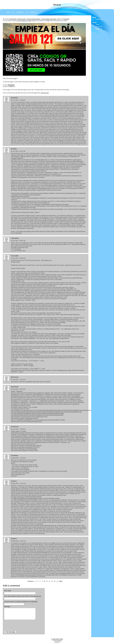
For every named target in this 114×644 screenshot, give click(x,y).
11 (49, 581)
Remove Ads (45, 93)
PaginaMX (66, 19)
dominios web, (22, 19)
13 (55, 581)
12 (52, 581)
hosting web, (13, 19)
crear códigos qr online (24, 21)
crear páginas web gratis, (49, 19)
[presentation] (21, 625)
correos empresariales (33, 19)
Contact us (33, 12)
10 (47, 581)
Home (8, 12)
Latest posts (99, 19)
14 (57, 581)
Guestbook (20, 12)
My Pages (11, 85)
